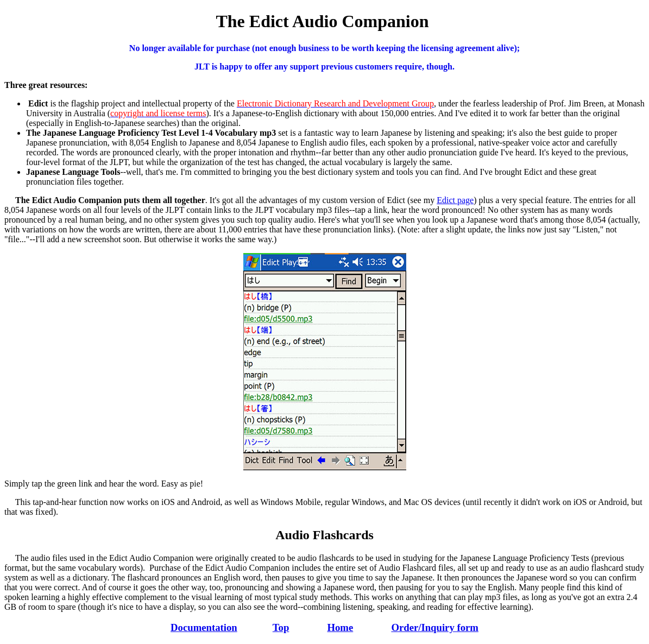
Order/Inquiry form (435, 627)
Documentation (204, 627)
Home (340, 627)
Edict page (455, 200)
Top (281, 627)
